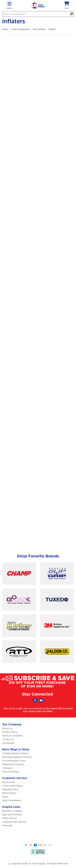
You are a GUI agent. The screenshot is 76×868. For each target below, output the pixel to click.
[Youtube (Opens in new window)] (41, 700)
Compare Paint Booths (14, 822)
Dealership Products (13, 764)
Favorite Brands (11, 772)
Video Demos (9, 818)
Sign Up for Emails (12, 815)
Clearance (7, 768)
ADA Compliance (11, 800)
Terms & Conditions (13, 736)
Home (5, 29)
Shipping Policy (10, 789)
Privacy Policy (10, 732)
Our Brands (8, 743)
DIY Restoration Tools (14, 761)
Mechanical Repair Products (17, 757)
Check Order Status (13, 786)
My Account (9, 782)
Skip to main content (0, 0)
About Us (7, 728)
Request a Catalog (12, 811)
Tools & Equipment (20, 29)
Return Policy (9, 793)
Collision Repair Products (16, 753)
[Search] (72, 14)
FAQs (5, 797)
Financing (7, 826)
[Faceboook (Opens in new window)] (35, 700)
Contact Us (8, 739)
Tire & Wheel (39, 29)
